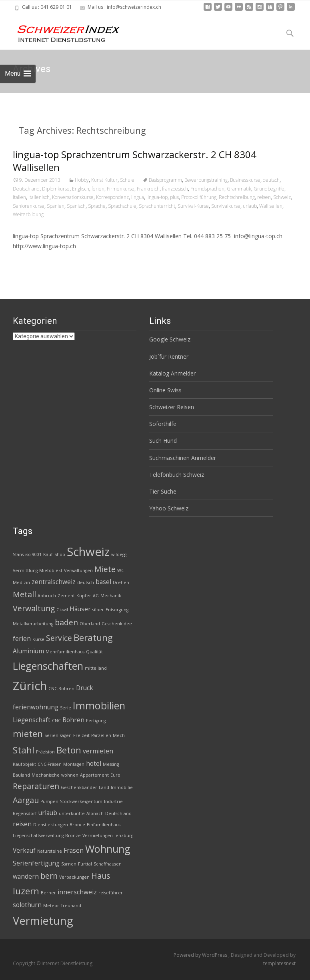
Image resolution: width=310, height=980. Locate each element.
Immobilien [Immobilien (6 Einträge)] (99, 705)
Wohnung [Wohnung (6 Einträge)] (108, 849)
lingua (138, 197)
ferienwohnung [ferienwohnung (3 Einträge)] (36, 707)
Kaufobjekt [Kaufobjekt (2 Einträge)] (24, 764)
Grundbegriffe (269, 189)
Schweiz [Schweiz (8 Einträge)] (88, 552)
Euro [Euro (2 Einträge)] (115, 775)
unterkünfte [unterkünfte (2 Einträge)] (72, 813)
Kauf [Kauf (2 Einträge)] (48, 554)
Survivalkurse (226, 206)
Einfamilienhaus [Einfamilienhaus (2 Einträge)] (104, 825)
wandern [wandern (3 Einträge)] (26, 877)
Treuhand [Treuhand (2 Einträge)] (71, 906)
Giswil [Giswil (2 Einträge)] (62, 610)
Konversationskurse (73, 197)
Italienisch (39, 197)
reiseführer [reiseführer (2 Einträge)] (111, 893)
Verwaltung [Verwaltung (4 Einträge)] (34, 608)
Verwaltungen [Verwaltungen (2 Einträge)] (78, 570)
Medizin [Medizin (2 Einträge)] (21, 582)
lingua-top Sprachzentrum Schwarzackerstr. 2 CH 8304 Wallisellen (135, 161)
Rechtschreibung (237, 197)
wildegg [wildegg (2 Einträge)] (119, 554)
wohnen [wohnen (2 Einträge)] (70, 775)
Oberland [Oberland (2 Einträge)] (90, 624)
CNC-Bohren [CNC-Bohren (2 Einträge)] (61, 689)
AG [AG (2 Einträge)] (96, 596)
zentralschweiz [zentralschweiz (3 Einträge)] (54, 582)
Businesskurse (245, 180)
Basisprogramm (165, 180)
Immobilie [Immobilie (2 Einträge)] (122, 787)
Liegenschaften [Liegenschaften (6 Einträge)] (48, 666)
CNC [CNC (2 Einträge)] (56, 721)
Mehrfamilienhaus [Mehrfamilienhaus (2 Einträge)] (65, 652)
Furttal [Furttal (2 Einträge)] (85, 864)
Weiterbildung (28, 214)
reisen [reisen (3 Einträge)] (22, 824)
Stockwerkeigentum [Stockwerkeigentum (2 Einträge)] (81, 801)
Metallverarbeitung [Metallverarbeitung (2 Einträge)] (33, 624)
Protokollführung (199, 197)
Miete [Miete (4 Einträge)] (105, 569)
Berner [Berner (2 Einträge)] (48, 893)
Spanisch (76, 206)
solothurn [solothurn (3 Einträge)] (27, 905)
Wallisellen (271, 206)
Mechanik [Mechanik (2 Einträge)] (111, 596)
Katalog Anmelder (172, 373)
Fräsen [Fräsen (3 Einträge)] (74, 850)
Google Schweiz (170, 339)
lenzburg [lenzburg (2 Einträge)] (124, 835)
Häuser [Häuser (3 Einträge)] (80, 609)
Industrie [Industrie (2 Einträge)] (113, 801)
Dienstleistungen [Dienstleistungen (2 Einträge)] (51, 825)
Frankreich (148, 189)
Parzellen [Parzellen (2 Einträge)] (101, 735)
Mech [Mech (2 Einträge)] (119, 735)
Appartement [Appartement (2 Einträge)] (94, 775)
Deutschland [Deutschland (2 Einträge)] (118, 813)
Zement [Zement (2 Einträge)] (66, 596)
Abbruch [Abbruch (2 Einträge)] (47, 596)
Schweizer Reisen (172, 407)
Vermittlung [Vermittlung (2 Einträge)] (25, 570)
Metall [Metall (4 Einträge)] (24, 594)
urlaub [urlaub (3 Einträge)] (48, 813)
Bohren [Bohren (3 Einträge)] (73, 720)
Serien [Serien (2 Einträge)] (51, 735)
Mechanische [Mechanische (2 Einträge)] (46, 775)
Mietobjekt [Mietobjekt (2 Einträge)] (51, 570)
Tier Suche (163, 491)
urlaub (250, 206)
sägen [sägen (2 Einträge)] (66, 735)
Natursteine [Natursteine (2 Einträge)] (50, 851)
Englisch (81, 189)
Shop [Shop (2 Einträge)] (60, 554)
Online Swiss (165, 390)
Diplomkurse (56, 189)
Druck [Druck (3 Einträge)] (85, 688)
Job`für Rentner (169, 356)
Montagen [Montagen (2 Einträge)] (74, 764)
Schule (127, 180)
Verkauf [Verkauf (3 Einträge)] (24, 850)
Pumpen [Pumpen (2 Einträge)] (49, 801)
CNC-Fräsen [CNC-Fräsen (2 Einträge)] (50, 764)
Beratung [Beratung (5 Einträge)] (93, 638)
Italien (19, 197)
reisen (264, 197)
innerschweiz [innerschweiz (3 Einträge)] (77, 892)
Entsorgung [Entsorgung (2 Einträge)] (117, 610)
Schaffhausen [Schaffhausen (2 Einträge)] (108, 864)
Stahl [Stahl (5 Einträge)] (24, 750)
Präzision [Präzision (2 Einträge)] (45, 752)
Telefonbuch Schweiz (177, 475)
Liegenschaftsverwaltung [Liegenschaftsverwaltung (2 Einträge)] (38, 835)
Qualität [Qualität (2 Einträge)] (94, 652)
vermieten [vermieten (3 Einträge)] (98, 751)
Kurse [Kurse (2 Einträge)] (38, 639)
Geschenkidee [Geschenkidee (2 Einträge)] (117, 624)
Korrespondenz (112, 197)
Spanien (56, 206)
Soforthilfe (163, 424)
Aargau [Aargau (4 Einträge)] (26, 800)
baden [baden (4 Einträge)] (66, 622)
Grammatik (239, 189)
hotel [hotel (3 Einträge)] (94, 764)
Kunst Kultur (104, 180)
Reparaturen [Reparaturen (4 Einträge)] (36, 786)
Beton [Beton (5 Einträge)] (69, 750)
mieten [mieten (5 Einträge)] (28, 734)
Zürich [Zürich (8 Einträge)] (30, 686)
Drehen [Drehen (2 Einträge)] (121, 582)
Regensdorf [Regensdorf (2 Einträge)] (25, 813)
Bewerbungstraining (206, 180)
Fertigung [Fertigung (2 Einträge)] (96, 721)
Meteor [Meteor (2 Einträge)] (51, 906)
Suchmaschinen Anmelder (183, 458)
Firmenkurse (121, 189)
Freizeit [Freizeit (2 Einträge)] (81, 735)
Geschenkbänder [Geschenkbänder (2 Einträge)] (79, 787)
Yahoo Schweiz (169, 508)
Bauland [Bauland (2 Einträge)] (21, 775)
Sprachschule (122, 206)
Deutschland (26, 189)
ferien (98, 189)
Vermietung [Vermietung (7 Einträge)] (43, 921)
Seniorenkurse (29, 206)
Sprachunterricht (157, 206)
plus (174, 197)
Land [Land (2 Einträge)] (104, 787)
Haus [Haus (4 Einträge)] (101, 876)
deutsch (271, 180)
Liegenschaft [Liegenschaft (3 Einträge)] (32, 720)
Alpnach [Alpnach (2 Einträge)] (95, 813)
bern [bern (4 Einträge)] (49, 876)
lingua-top (157, 197)
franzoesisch (175, 189)
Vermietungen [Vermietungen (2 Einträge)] (98, 835)
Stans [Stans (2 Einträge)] (18, 554)
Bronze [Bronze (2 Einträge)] (73, 835)
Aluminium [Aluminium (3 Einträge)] (28, 651)
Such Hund (163, 441)
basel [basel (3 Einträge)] (103, 582)
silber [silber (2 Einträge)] (98, 610)
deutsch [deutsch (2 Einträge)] (86, 582)
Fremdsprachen (207, 189)
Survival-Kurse (193, 206)
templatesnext (279, 963)
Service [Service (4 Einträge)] (59, 638)
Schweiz (282, 197)
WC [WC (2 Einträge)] (121, 570)
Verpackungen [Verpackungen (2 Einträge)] (74, 877)
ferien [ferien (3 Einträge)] (22, 639)
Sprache (97, 206)
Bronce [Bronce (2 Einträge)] (77, 825)
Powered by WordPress (201, 955)
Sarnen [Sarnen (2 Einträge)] (69, 864)
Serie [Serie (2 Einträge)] (66, 708)
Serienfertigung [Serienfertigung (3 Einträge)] (36, 863)
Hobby (82, 180)
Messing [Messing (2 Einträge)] (111, 764)
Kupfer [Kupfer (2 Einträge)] (84, 596)
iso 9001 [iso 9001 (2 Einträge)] (33, 554)
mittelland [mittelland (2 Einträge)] (96, 668)
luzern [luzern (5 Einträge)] (26, 891)
